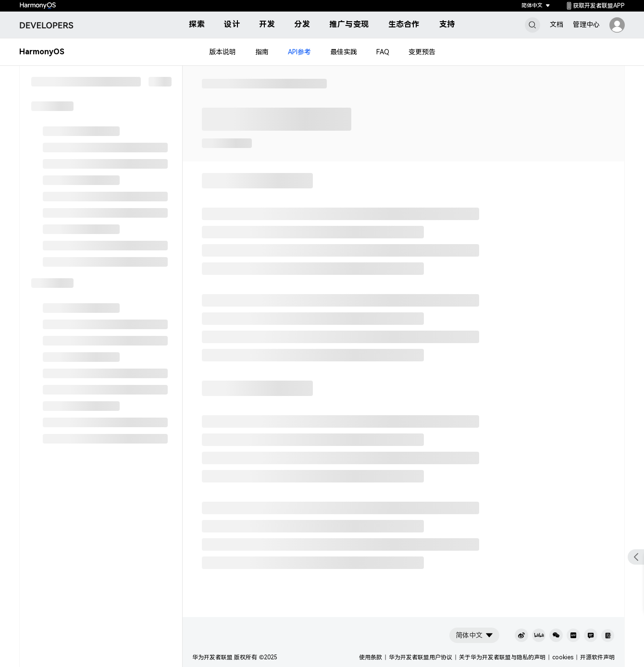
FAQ (383, 52)
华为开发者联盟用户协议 (421, 657)
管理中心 (586, 25)
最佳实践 (344, 52)
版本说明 (223, 52)
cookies (563, 657)
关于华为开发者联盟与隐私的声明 (502, 657)
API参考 (299, 52)
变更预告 (422, 52)
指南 (262, 52)
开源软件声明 (597, 657)
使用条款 (371, 657)
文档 (557, 25)
